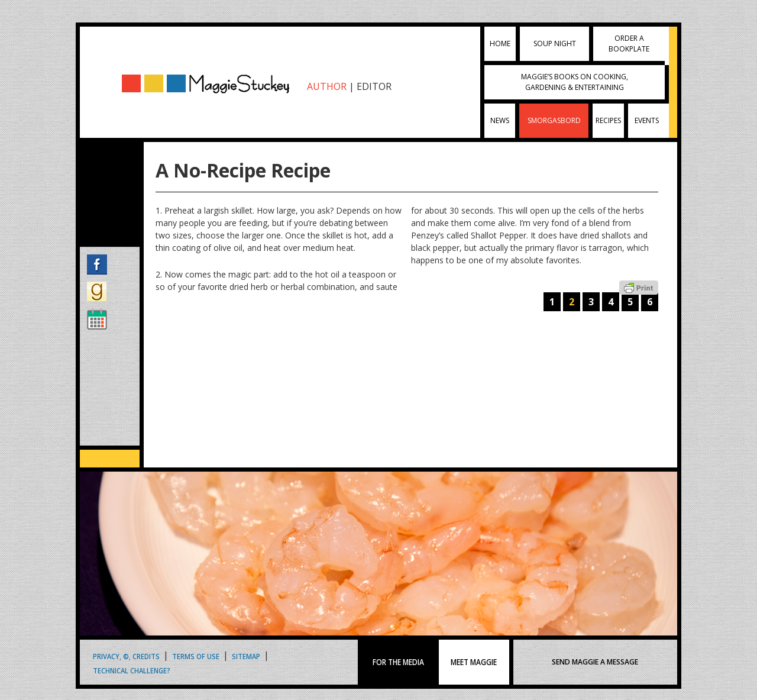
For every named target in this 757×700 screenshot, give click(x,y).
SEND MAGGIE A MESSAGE (595, 662)
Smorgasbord (554, 120)
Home (500, 43)
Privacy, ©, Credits (126, 656)
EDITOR (374, 86)
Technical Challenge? (132, 670)
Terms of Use (196, 656)
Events (647, 120)
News (500, 120)
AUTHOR (327, 86)
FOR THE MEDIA (398, 662)
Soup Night (555, 43)
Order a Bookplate (629, 43)
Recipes (608, 120)
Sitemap (246, 656)
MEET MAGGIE (474, 662)
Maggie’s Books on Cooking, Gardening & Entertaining (575, 82)
